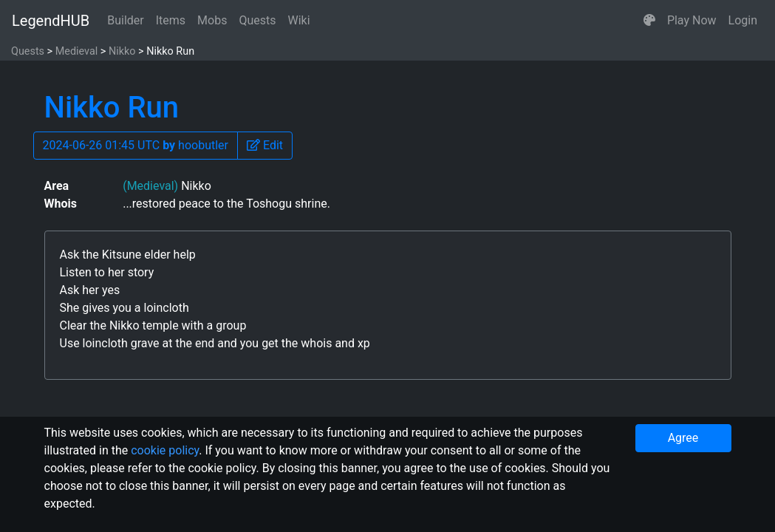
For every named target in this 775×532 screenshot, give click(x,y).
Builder (126, 20)
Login (743, 20)
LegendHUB (51, 21)
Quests (257, 20)
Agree (683, 438)
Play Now (692, 20)
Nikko (122, 51)
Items (171, 20)
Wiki (299, 20)
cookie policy (165, 450)
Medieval (77, 51)
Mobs (212, 20)
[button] (649, 21)
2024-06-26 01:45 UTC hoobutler (136, 145)
